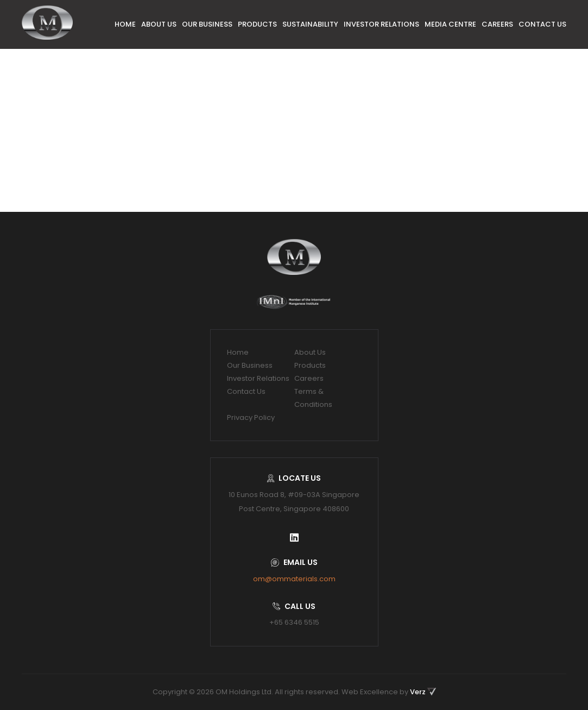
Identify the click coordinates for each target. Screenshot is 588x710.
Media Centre (450, 24)
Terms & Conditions (313, 398)
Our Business (207, 24)
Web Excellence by (389, 692)
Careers (497, 24)
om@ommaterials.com (294, 579)
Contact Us (542, 24)
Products (257, 24)
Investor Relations (381, 24)
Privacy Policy (251, 417)
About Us (159, 24)
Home (125, 24)
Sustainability (310, 24)
